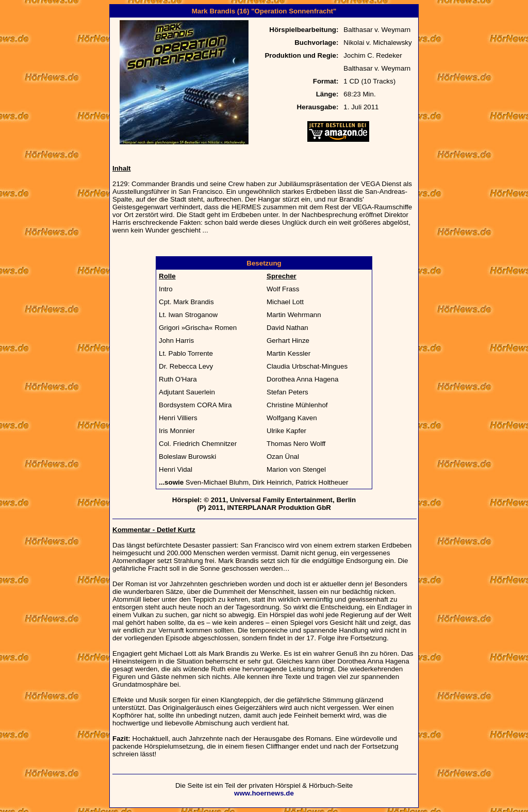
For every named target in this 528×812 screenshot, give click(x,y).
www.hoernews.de (264, 793)
